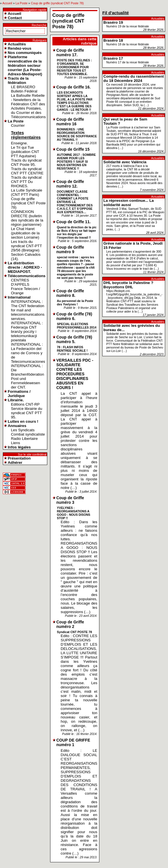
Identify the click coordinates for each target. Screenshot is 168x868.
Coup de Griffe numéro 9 (70, 249)
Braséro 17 (113, 58)
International (19, 297)
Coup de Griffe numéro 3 (70, 500)
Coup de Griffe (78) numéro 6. (74, 316)
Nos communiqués (25, 53)
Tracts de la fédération (18, 80)
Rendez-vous (20, 48)
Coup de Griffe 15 (73, 149)
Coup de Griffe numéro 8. (70, 293)
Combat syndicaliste (28, 434)
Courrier (18, 125)
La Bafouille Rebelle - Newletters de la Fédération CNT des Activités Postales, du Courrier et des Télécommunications (28, 106)
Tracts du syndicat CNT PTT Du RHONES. (26, 182)
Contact (15, 18)
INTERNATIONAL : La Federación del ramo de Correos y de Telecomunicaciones (28, 353)
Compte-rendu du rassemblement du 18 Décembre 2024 (134, 78)
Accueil (7, 3)
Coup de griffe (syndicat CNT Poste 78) (57, 3)
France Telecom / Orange (25, 291)
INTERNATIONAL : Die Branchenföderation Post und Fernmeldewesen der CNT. (27, 376)
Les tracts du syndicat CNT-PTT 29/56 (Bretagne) (26, 246)
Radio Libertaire (24, 439)
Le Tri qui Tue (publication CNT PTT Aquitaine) (25, 152)
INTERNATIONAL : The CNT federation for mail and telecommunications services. (28, 310)
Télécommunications (27, 276)
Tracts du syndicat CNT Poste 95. (26, 162)
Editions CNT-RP (25, 404)
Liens (15, 443)
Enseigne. (19, 143)
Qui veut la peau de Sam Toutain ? (125, 121)
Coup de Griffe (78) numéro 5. (74, 339)
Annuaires (17, 426)
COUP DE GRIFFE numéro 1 (73, 742)
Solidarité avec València (125, 162)
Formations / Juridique (19, 394)
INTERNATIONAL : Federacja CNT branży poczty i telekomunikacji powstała (27, 332)
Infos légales (19, 447)
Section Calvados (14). (26, 257)
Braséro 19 (113, 22)
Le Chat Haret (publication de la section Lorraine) (25, 233)
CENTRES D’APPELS (20, 282)
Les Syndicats (23, 430)
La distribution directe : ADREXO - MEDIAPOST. (25, 267)
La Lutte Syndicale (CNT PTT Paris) (26, 192)
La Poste (22, 3)
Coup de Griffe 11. (74, 222)
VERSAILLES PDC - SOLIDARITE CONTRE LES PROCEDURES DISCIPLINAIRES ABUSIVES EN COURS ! (75, 374)
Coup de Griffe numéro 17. (70, 53)
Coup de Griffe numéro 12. (70, 184)
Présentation (19, 458)
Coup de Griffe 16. (74, 87)
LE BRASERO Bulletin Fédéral (24, 89)
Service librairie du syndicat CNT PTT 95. (26, 413)
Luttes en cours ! (23, 421)
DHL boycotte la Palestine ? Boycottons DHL (128, 285)
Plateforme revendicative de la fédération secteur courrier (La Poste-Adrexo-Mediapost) (25, 66)
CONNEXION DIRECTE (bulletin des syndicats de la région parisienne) (27, 218)
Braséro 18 (113, 40)
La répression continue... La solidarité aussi (129, 203)
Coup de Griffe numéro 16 (70, 122)
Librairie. (16, 400)
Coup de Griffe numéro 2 (70, 624)
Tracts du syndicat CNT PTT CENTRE (27, 171)
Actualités (17, 44)
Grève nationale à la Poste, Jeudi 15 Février (133, 245)
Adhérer (15, 463)
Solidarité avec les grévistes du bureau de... (132, 328)
